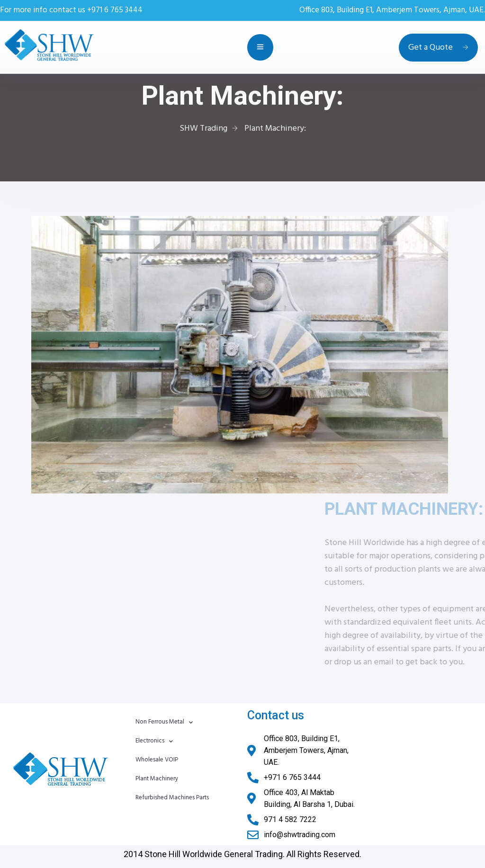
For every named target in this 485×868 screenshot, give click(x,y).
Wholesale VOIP (157, 760)
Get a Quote (438, 48)
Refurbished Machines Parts (172, 798)
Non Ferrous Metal (164, 722)
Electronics (154, 741)
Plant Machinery (157, 779)
